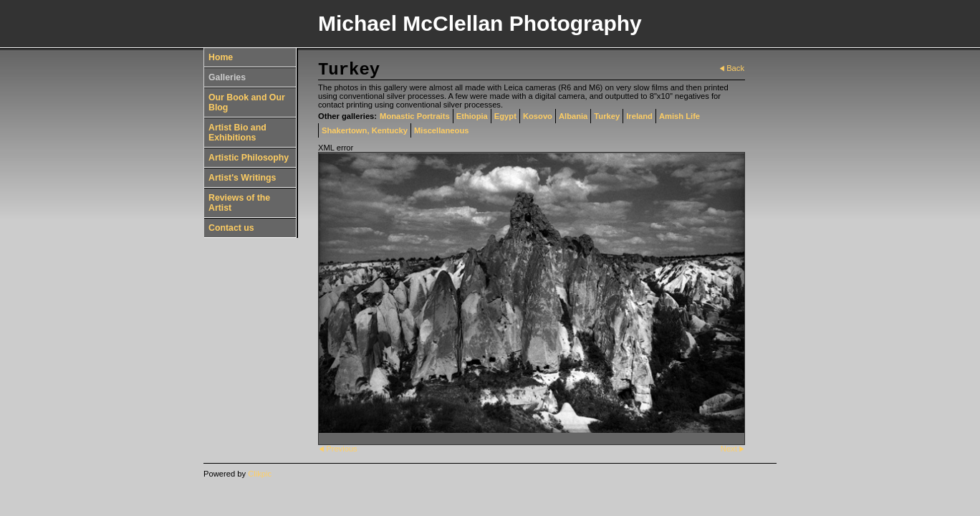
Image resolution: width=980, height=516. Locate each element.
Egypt (505, 116)
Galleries (227, 77)
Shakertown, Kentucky (365, 130)
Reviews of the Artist (239, 203)
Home (221, 57)
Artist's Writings (242, 178)
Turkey (607, 116)
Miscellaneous (441, 130)
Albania (573, 116)
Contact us (231, 228)
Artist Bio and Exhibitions (237, 133)
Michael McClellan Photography (480, 23)
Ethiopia (472, 116)
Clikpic (260, 474)
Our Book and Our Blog (247, 102)
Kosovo (538, 116)
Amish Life (679, 116)
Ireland (639, 116)
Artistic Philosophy (249, 158)
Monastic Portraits (415, 116)
